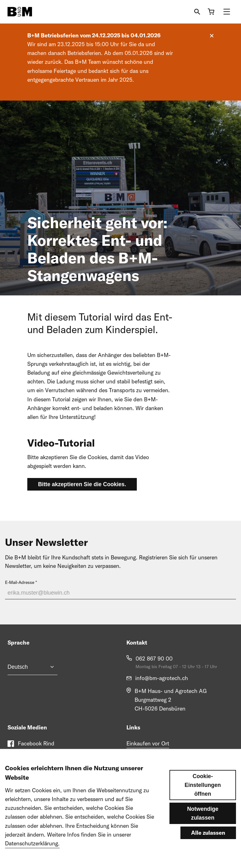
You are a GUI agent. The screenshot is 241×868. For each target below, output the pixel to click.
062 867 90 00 (154, 659)
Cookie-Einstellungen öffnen (203, 785)
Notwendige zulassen (203, 813)
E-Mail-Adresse (20, 582)
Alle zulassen (208, 833)
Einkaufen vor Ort (148, 743)
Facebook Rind (36, 743)
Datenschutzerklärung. (32, 843)
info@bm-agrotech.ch (162, 678)
